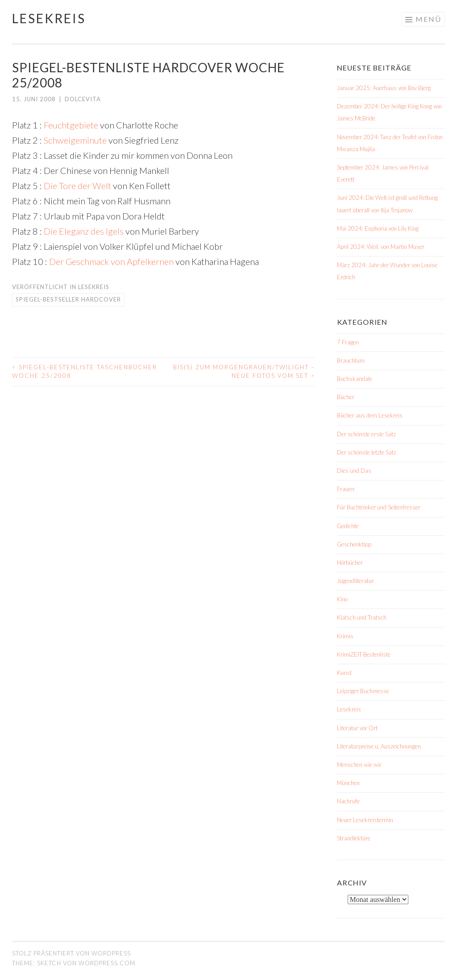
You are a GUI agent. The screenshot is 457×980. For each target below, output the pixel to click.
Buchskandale (355, 379)
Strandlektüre (354, 838)
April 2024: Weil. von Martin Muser (381, 247)
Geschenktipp (354, 544)
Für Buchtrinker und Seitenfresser (379, 507)
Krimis (345, 636)
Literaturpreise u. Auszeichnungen (379, 746)
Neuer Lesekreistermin (365, 820)
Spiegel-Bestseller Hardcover (68, 299)
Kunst (344, 673)
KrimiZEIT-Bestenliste (364, 654)
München (348, 783)
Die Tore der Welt (77, 186)
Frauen (346, 489)
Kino (342, 599)
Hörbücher (350, 562)
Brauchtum (351, 360)
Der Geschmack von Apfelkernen (111, 261)
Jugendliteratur (355, 581)
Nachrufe (348, 801)
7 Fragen (348, 342)
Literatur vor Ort (357, 728)
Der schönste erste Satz (366, 434)
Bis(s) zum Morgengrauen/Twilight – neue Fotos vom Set (244, 372)
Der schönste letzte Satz (367, 452)
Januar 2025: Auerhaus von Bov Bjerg (384, 88)
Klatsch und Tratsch (362, 617)
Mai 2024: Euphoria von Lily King (378, 228)
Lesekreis (49, 18)
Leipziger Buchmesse (363, 691)
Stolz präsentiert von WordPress (71, 953)
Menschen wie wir (359, 765)
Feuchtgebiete (71, 125)
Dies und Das (354, 471)
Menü (428, 19)
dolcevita (83, 99)
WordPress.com (107, 963)
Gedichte (348, 526)
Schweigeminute (74, 140)
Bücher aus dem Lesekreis (370, 415)
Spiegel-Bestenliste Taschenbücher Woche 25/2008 (85, 372)
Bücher (346, 397)
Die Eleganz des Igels (84, 231)
